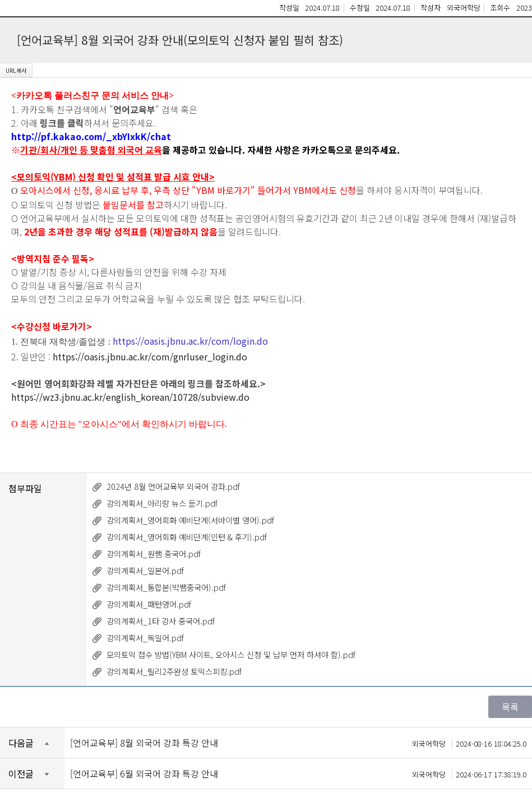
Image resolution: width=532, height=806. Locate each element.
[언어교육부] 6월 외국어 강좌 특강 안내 (298, 773)
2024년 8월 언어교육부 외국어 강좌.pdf (173, 486)
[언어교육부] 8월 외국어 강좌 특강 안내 (298, 743)
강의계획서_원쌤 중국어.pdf (154, 553)
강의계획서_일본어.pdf (145, 570)
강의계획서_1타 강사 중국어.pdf (161, 621)
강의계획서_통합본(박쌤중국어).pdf (166, 587)
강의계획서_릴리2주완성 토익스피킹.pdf (174, 671)
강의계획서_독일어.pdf (145, 638)
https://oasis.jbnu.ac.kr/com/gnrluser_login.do (150, 356)
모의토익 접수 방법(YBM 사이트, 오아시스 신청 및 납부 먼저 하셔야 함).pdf (231, 654)
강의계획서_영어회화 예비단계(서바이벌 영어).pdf (190, 520)
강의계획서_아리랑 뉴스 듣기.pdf (162, 503)
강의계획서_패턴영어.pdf (149, 604)
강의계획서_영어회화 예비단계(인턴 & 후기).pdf (187, 537)
